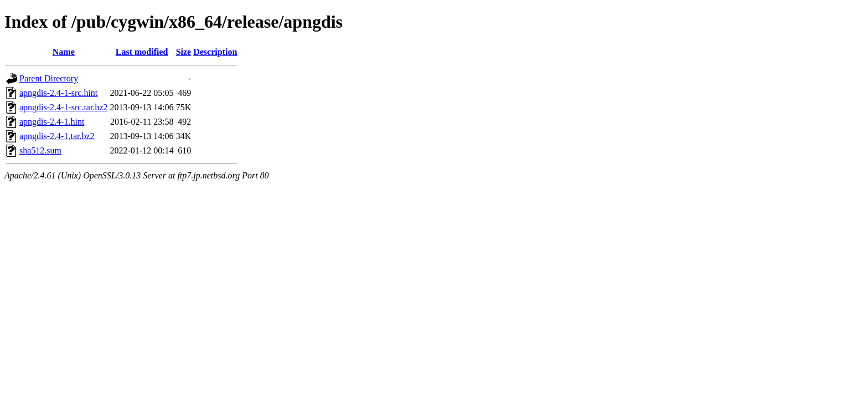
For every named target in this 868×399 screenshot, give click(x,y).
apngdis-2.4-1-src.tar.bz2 (64, 107)
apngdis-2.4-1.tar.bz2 (57, 136)
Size (184, 52)
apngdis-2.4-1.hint (52, 122)
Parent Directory (49, 78)
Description (215, 52)
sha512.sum (40, 150)
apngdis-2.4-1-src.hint (58, 93)
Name (64, 52)
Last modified (142, 52)
